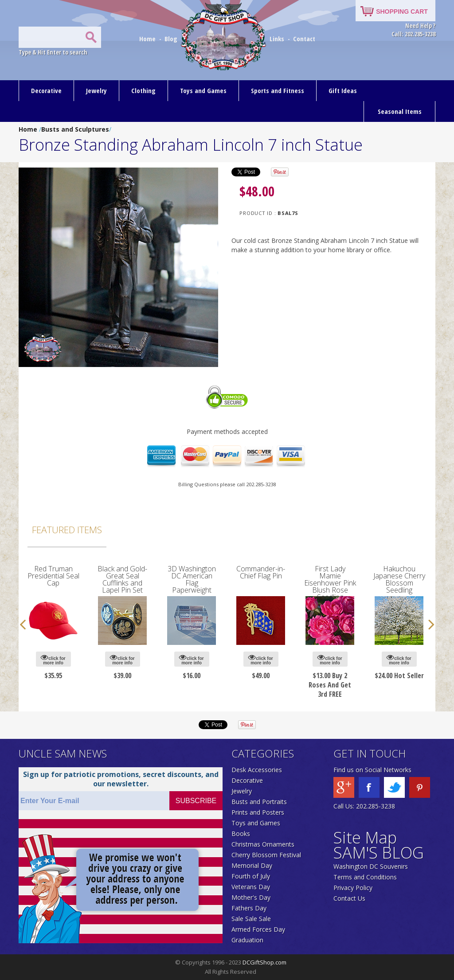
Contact (304, 39)
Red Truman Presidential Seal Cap (53, 576)
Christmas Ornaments (263, 844)
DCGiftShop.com (264, 962)
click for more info (53, 659)
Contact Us (349, 898)
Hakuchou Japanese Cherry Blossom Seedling (399, 579)
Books (241, 834)
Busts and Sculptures (75, 129)
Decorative (46, 90)
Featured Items (67, 530)
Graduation (247, 940)
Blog (172, 39)
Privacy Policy (353, 888)
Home (148, 39)
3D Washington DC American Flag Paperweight (192, 579)
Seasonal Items (400, 111)
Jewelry (96, 90)
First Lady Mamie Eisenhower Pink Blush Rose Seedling (330, 583)
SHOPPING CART (402, 12)
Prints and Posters (258, 812)
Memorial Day (252, 865)
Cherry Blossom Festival (266, 855)
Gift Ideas (343, 90)
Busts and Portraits (259, 802)
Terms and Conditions (365, 877)
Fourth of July (251, 876)
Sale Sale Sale (251, 919)
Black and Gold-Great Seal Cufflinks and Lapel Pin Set (122, 579)
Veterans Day (251, 887)
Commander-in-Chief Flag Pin (261, 572)
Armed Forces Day (258, 929)
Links (277, 39)
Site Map (365, 837)
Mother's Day (251, 897)
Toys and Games (203, 90)
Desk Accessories (257, 770)
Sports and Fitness (278, 90)
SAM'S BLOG (379, 853)
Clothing (143, 90)
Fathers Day (249, 908)
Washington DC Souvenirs (371, 866)
